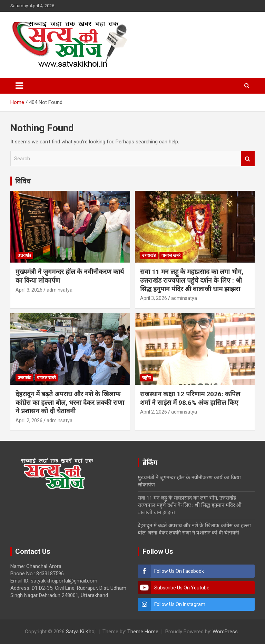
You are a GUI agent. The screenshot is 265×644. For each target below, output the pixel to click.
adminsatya (60, 290)
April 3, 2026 (29, 290)
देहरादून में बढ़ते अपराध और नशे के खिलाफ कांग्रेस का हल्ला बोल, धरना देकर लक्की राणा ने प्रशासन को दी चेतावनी (70, 402)
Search (248, 159)
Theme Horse (143, 632)
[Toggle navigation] (19, 86)
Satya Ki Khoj (81, 632)
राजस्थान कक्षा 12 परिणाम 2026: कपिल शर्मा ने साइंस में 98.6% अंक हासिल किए (190, 398)
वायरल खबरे (171, 255)
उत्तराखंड (24, 255)
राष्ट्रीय (146, 378)
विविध (23, 181)
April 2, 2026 (29, 420)
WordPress (225, 632)
